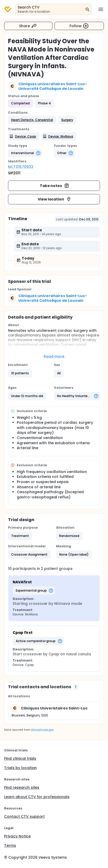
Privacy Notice (17, 836)
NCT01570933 (21, 167)
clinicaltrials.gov (42, 730)
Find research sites (22, 787)
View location (55, 199)
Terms (10, 845)
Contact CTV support (24, 816)
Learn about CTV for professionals (37, 797)
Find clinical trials (20, 758)
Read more (54, 356)
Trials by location (20, 768)
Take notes (55, 186)
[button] (32, 120)
